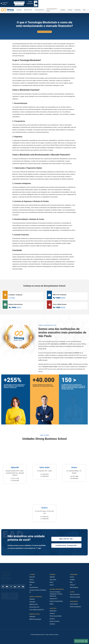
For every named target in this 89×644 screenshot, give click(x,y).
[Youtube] (7, 587)
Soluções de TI (54, 599)
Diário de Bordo (74, 587)
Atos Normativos (34, 587)
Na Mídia (72, 580)
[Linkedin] (15, 587)
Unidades (66, 6)
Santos (74, 467)
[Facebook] (11, 587)
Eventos (72, 577)
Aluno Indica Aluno (75, 594)
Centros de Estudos (75, 597)
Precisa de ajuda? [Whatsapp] (81, 641)
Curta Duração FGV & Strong (56, 6)
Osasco (44, 508)
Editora (52, 604)
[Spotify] (23, 587)
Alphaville (15, 467)
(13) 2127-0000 (74, 476)
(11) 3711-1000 (15, 478)
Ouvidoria (52, 613)
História (31, 580)
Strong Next (78, 6)
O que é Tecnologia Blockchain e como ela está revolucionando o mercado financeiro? (26, 11)
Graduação (26, 6)
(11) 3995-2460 (15, 481)
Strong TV (73, 585)
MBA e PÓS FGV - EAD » (66, 539)
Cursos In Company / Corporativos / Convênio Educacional (56, 594)
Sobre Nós (32, 577)
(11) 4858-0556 (45, 519)
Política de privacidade (56, 616)
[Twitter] (19, 587)
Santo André (44, 467)
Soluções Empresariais (73, 2)
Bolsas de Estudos (55, 621)
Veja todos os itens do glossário (44, 32)
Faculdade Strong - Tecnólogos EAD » (66, 546)
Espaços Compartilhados (56, 601)
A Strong (72, 6)
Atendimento (53, 611)
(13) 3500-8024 (74, 478)
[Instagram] (3, 587)
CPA (30, 585)
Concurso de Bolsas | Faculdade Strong (44, 2)
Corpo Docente (74, 604)
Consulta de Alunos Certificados (38, 591)
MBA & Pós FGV (34, 6)
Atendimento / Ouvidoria (7, 2)
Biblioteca (32, 582)
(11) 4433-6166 (45, 474)
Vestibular (32, 599)
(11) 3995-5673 (45, 476)
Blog (71, 582)
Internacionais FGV (43, 6)
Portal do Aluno (84, 2)
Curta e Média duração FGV (37, 610)
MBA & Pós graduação (35, 619)
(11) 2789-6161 (45, 517)
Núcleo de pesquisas (75, 607)
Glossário (13, 11)
